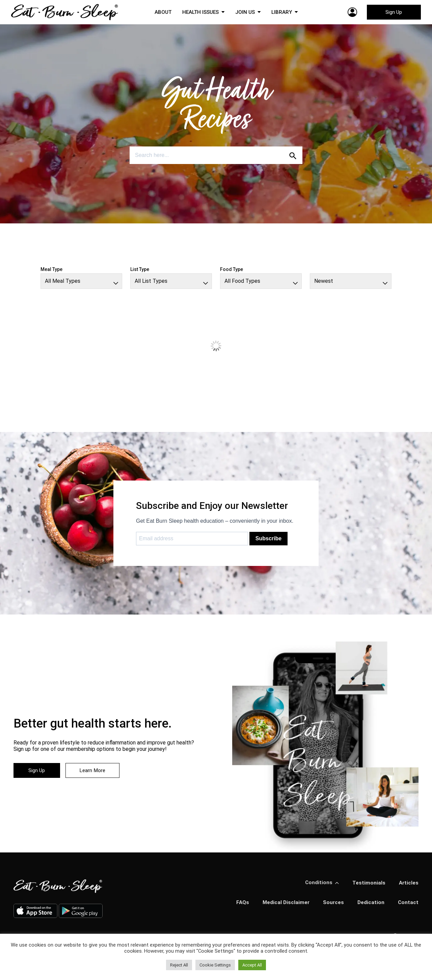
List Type (140, 272)
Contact (408, 905)
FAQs (240, 905)
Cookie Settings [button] (215, 965)
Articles (408, 886)
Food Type (232, 272)
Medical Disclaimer (284, 905)
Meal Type (51, 272)
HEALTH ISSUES (199, 13)
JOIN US (246, 13)
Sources (332, 905)
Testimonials (368, 886)
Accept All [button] (252, 965)
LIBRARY (284, 13)
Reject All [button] (179, 965)
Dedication (370, 905)
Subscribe (268, 541)
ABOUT (160, 13)
